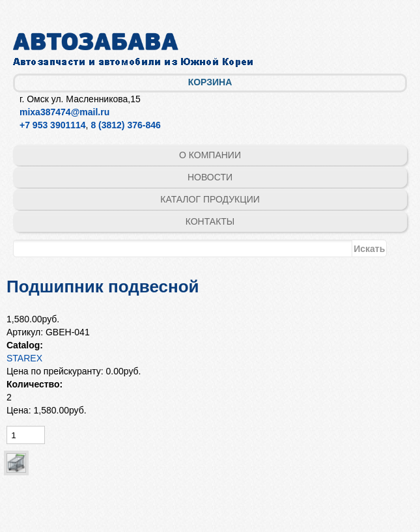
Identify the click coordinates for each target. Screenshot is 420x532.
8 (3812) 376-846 (125, 125)
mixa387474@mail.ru (64, 112)
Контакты (210, 221)
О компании (210, 155)
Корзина (210, 82)
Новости (210, 177)
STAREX (24, 358)
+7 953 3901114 (53, 125)
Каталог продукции (210, 199)
